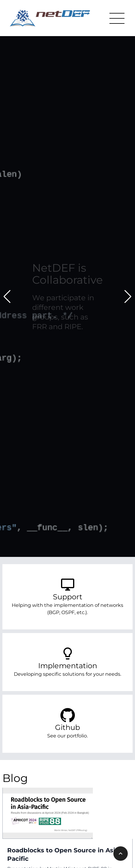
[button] (7, 297)
